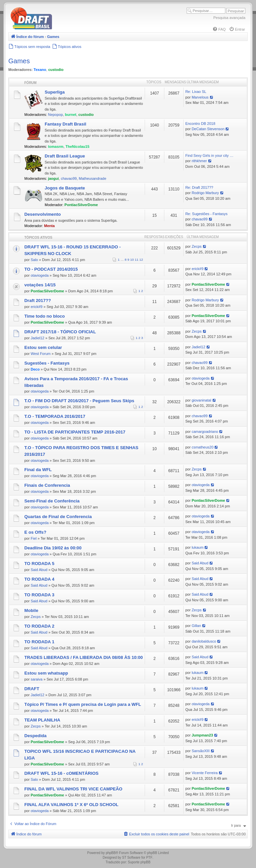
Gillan (196, 626)
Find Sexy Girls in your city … (209, 155)
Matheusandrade (92, 178)
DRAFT (32, 689)
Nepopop (55, 115)
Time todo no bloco (44, 316)
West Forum (41, 354)
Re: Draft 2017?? (199, 187)
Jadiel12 (37, 338)
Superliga (55, 92)
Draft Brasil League (65, 156)
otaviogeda (40, 275)
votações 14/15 (40, 285)
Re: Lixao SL (196, 92)
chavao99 (69, 178)
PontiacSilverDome (81, 205)
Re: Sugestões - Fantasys (206, 214)
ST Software (131, 858)
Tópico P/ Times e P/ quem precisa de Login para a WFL (83, 704)
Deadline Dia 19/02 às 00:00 (53, 548)
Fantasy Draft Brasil (65, 124)
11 (136, 260)
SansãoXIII (201, 751)
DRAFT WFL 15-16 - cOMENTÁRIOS (61, 773)
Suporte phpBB (139, 862)
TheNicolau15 (78, 146)
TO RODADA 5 (39, 564)
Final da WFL (38, 470)
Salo (34, 260)
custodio (56, 70)
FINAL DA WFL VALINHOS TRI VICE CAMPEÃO (73, 789)
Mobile (31, 610)
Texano (40, 70)
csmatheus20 (202, 447)
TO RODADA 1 (39, 642)
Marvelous (200, 97)
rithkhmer (199, 161)
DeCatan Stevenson (208, 129)
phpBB (111, 853)
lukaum (197, 547)
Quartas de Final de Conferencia (58, 517)
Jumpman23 (202, 735)
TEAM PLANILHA (42, 720)
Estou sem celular (43, 347)
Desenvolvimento (42, 214)
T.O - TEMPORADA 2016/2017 (55, 416)
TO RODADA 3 (39, 595)
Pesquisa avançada (229, 18)
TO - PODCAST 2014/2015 (51, 269)
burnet (71, 115)
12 (141, 260)
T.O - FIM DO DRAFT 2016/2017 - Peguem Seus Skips (79, 401)
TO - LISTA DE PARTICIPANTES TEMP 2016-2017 (75, 432)
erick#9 (197, 269)
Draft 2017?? (38, 300)
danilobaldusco (204, 641)
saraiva (36, 679)
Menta (49, 226)
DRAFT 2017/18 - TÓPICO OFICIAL (60, 332)
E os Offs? (35, 532)
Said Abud (39, 570)
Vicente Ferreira (205, 773)
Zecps (197, 246)
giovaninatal (201, 400)
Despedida (35, 736)
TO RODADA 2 (39, 626)
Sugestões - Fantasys (47, 363)
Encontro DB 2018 (200, 124)
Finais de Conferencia (47, 485)
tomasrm (56, 146)
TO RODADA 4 (39, 579)
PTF (149, 858)
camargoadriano (205, 432)
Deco (35, 369)
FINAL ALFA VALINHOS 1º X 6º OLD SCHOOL (71, 805)
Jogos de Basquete (65, 188)
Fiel (34, 538)
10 (132, 260)
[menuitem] (219, 29)
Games (19, 61)
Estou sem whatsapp (46, 673)
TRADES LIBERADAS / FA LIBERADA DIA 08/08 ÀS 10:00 (83, 657)
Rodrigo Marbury (205, 193)
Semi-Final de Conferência (52, 501)
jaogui (53, 178)
